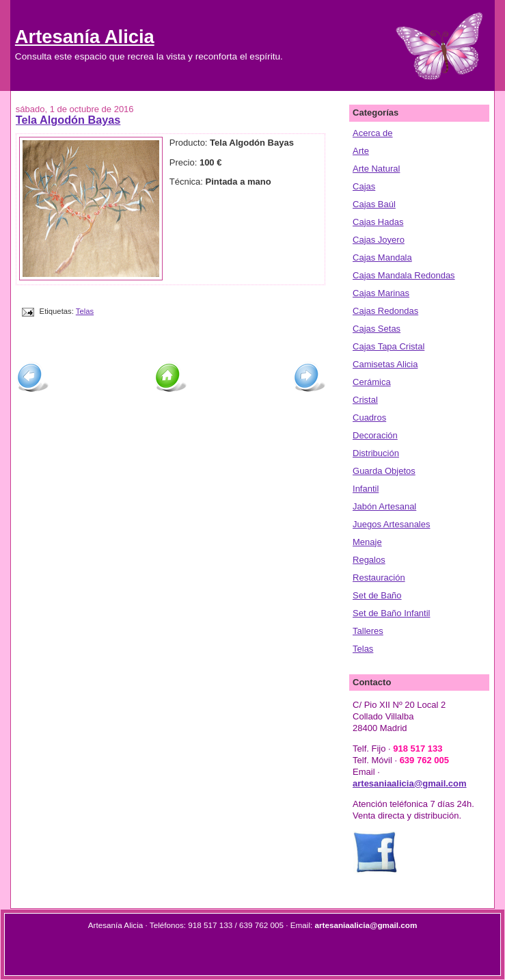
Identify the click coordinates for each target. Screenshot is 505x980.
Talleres (368, 631)
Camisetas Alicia (385, 364)
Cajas (364, 186)
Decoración (375, 435)
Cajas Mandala (382, 257)
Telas (85, 311)
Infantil (366, 489)
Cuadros (369, 418)
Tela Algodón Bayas (68, 120)
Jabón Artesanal (384, 506)
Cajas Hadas (378, 222)
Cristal (365, 400)
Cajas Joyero (379, 240)
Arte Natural (376, 169)
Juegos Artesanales (391, 524)
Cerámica (372, 382)
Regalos (369, 560)
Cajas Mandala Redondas (404, 275)
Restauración (379, 578)
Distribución (376, 453)
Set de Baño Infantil (391, 613)
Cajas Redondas (385, 311)
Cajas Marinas (381, 293)
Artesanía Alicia (85, 37)
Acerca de (373, 133)
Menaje (367, 542)
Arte (361, 151)
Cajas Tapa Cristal (388, 346)
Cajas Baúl (374, 204)
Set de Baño (377, 595)
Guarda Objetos (384, 471)
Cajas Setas (377, 329)
